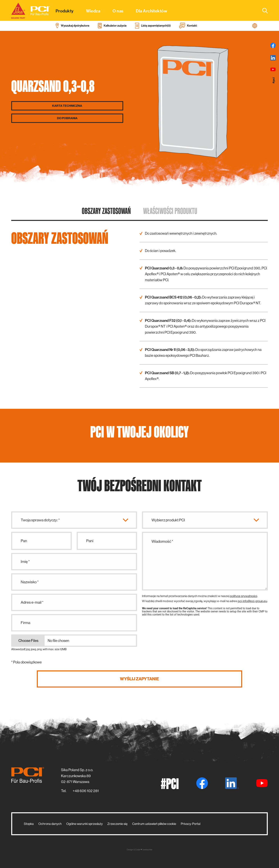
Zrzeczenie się (117, 824)
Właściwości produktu (170, 211)
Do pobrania (67, 118)
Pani (90, 541)
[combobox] (263, 10)
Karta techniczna (67, 106)
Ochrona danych (50, 824)
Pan (24, 541)
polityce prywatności (244, 596)
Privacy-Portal (191, 824)
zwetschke (147, 850)
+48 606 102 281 (86, 791)
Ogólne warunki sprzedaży (84, 824)
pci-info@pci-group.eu (252, 601)
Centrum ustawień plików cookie (154, 824)
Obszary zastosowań (106, 211)
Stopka (29, 824)
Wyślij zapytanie (139, 679)
